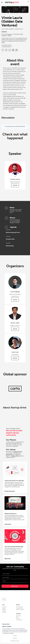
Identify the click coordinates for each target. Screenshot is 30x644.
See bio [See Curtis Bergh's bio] (15, 300)
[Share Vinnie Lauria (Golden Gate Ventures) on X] (6, 50)
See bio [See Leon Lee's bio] (15, 358)
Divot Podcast (19, 620)
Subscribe (14, 586)
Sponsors (4, 611)
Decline (15, 638)
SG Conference (20, 607)
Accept (15, 636)
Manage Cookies (15, 641)
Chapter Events (20, 608)
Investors (4, 607)
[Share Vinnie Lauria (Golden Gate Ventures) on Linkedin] (10, 50)
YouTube (18, 618)
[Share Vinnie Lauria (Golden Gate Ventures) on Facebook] (3, 50)
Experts (4, 608)
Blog (17, 617)
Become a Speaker (20, 610)
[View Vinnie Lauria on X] (15, 176)
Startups (4, 610)
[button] (28, 2)
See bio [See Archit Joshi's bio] (15, 329)
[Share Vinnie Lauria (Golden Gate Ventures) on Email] (13, 50)
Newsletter (18, 616)
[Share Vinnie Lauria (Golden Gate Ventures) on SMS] (17, 50)
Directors (4, 612)
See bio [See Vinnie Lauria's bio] (15, 185)
